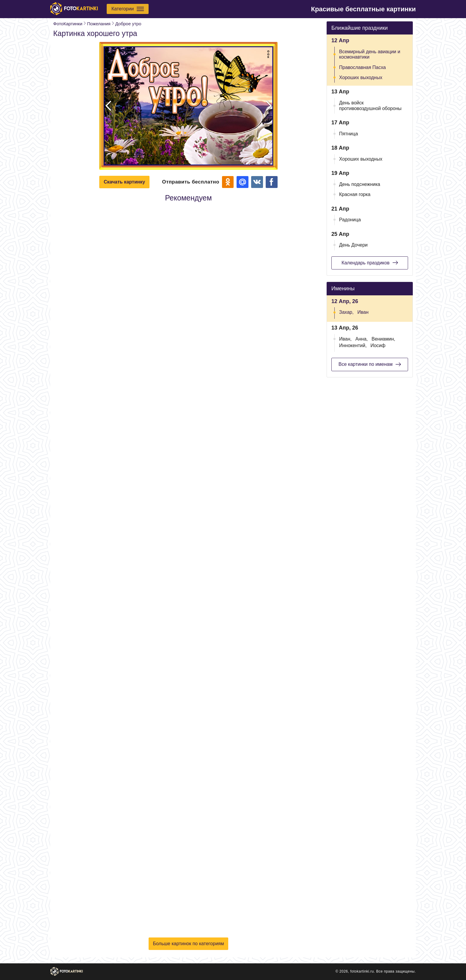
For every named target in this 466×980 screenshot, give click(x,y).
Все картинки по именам (370, 364)
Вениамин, (383, 339)
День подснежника (360, 184)
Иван (363, 312)
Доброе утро (128, 24)
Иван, (345, 339)
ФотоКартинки (68, 24)
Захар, (346, 312)
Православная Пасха (362, 67)
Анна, (362, 339)
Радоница (350, 220)
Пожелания (99, 24)
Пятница (348, 134)
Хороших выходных (361, 77)
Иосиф (378, 345)
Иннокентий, (353, 345)
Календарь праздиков (370, 263)
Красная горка (355, 194)
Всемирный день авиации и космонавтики (370, 54)
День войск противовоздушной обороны (370, 105)
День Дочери (353, 245)
